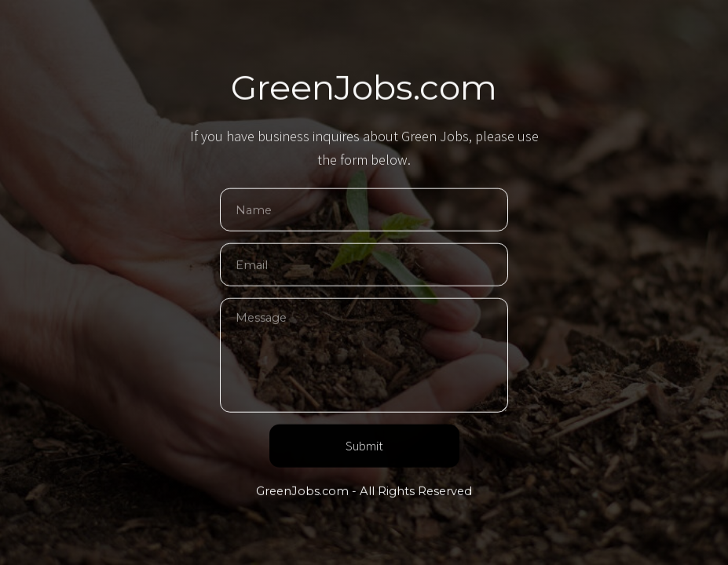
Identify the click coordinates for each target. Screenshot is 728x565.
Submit (364, 447)
